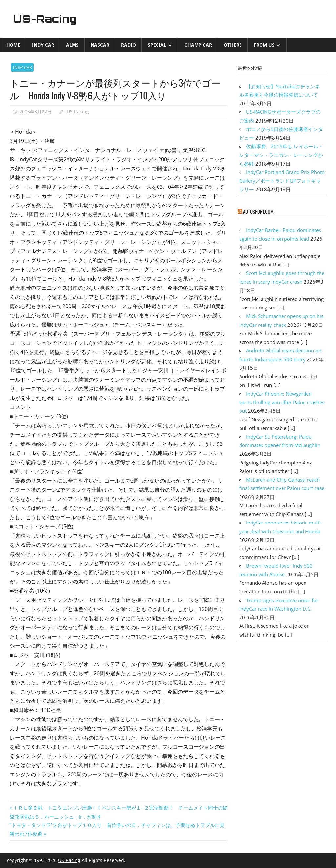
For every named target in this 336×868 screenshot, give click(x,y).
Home (13, 45)
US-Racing (45, 19)
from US (264, 45)
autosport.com (258, 211)
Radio (128, 45)
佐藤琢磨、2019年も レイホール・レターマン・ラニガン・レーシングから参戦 (281, 155)
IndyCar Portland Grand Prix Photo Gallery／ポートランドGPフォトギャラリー (282, 181)
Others (233, 45)
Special (157, 45)
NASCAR (100, 45)
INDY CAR (43, 45)
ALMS (72, 45)
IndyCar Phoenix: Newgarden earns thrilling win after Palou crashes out (282, 402)
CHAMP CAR (198, 45)
